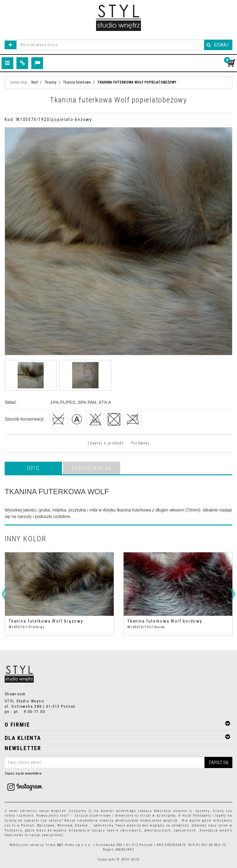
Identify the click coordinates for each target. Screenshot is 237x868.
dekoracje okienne (171, 811)
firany (219, 811)
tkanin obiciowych (124, 830)
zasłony (203, 811)
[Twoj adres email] (118, 762)
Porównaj (140, 443)
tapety (221, 816)
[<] (4, 594)
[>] (233, 594)
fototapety (202, 816)
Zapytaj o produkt (105, 443)
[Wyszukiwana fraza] (110, 45)
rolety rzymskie (19, 816)
